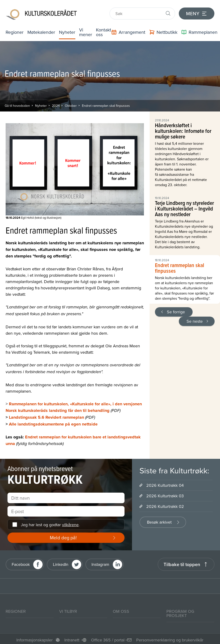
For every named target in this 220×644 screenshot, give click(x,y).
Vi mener (87, 32)
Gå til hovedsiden (17, 106)
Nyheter (68, 32)
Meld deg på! (63, 538)
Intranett (72, 640)
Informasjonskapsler (35, 640)
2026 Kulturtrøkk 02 (165, 507)
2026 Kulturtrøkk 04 (165, 485)
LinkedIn (61, 564)
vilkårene (70, 525)
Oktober (71, 106)
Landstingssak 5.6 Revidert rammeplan (46, 418)
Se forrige (176, 312)
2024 (56, 106)
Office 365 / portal (108, 640)
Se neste (195, 321)
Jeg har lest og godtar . (50, 525)
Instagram (100, 564)
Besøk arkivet (159, 522)
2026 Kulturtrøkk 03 (165, 496)
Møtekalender (42, 32)
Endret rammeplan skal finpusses (106, 106)
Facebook (21, 564)
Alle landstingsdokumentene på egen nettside (53, 424)
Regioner (15, 32)
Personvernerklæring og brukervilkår (170, 640)
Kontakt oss (105, 32)
